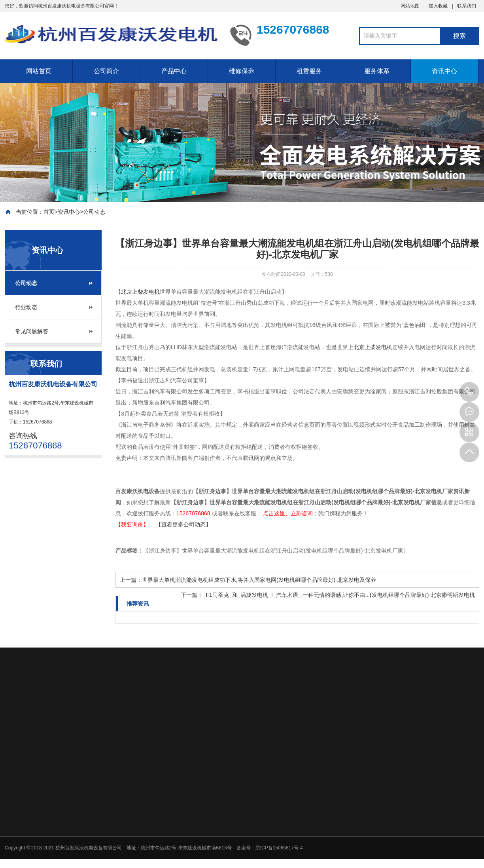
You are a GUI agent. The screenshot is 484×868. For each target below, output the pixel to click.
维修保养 (242, 71)
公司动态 (94, 212)
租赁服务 (309, 71)
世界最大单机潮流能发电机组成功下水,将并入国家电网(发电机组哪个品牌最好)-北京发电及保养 (259, 580)
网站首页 (39, 71)
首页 (49, 212)
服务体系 (377, 71)
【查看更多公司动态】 (183, 524)
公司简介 (106, 71)
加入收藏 (438, 6)
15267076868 (469, 392)
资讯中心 (444, 71)
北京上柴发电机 (140, 292)
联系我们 (467, 6)
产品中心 (174, 71)
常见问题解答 (32, 331)
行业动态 (26, 307)
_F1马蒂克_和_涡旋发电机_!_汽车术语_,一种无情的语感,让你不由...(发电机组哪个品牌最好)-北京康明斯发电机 (339, 595)
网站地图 (410, 6)
